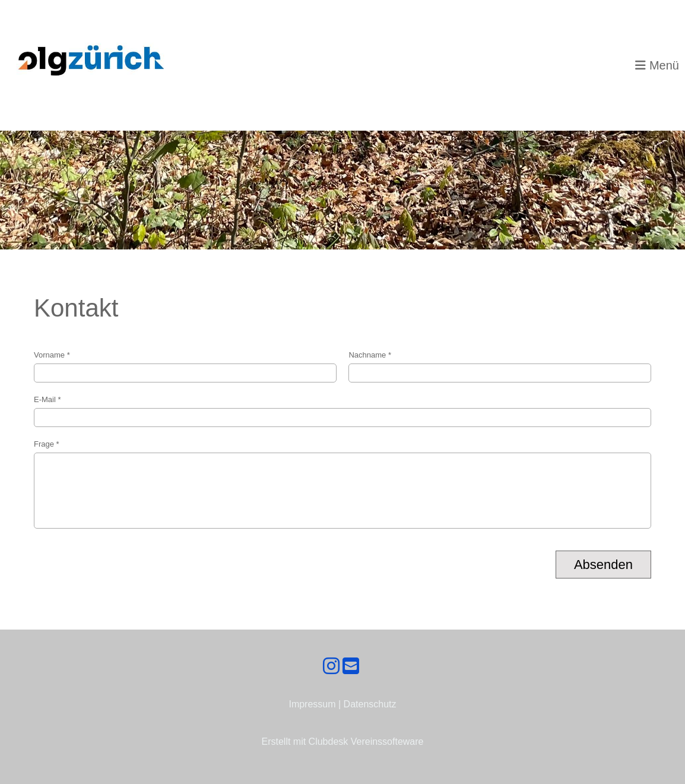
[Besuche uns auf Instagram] (331, 666)
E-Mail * (342, 411)
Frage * (342, 484)
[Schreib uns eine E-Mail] (351, 666)
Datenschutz (370, 704)
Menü (657, 65)
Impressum (312, 704)
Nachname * (500, 366)
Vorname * (185, 366)
